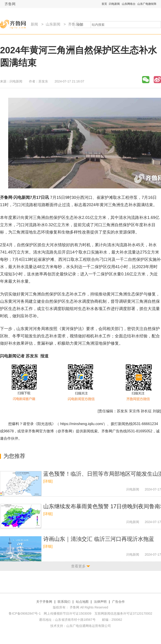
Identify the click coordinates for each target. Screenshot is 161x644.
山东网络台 (129, 4)
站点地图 (82, 602)
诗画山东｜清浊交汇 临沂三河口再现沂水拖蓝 (99, 539)
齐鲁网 (10, 4)
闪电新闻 (114, 4)
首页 (104, 4)
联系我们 (64, 602)
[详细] (48, 481)
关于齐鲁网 (44, 602)
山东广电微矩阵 (147, 4)
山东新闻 (53, 24)
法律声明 (100, 602)
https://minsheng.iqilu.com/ (82, 424)
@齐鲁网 (65, 431)
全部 (80, 25)
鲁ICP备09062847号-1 (25, 613)
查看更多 (78, 566)
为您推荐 (14, 456)
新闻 (34, 24)
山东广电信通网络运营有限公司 (89, 626)
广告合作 (118, 602)
